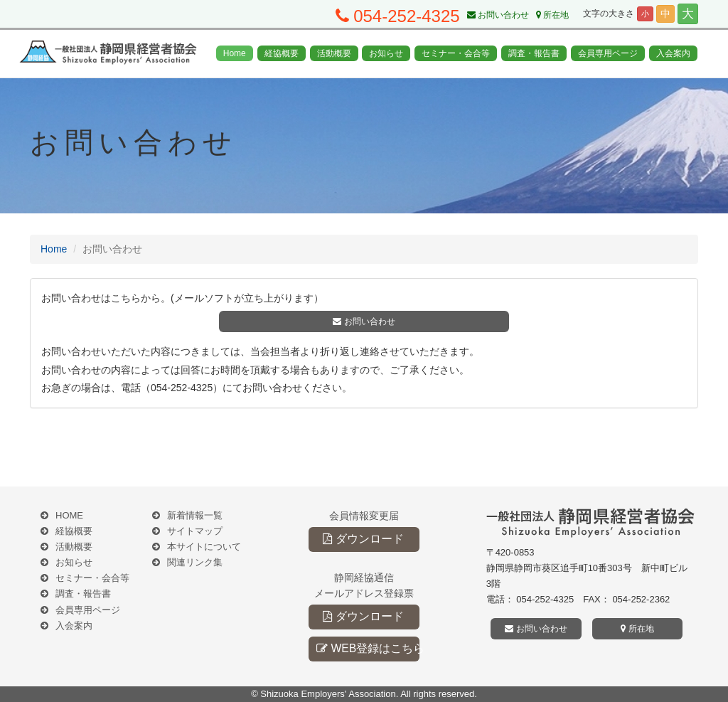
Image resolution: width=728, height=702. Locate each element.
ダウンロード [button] (363, 539)
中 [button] (665, 14)
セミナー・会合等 (456, 53)
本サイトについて (204, 547)
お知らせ (386, 53)
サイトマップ (195, 531)
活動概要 (334, 53)
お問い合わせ (498, 15)
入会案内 (673, 53)
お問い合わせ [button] (364, 321)
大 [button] (688, 14)
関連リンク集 (195, 562)
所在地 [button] (637, 629)
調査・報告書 (534, 53)
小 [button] (645, 14)
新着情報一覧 (195, 515)
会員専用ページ (608, 53)
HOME (69, 515)
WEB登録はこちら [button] (368, 648)
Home (235, 53)
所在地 (552, 15)
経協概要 (282, 53)
